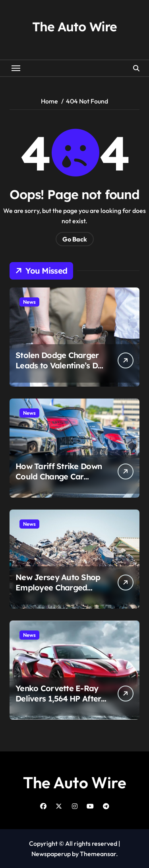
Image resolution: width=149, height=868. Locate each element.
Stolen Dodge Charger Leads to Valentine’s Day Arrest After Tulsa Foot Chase (61, 371)
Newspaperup (51, 854)
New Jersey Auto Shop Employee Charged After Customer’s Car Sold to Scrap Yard (58, 593)
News (29, 302)
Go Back (75, 239)
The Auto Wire (74, 27)
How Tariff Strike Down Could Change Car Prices (59, 476)
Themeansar (98, 854)
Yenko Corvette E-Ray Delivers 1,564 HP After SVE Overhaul (58, 698)
